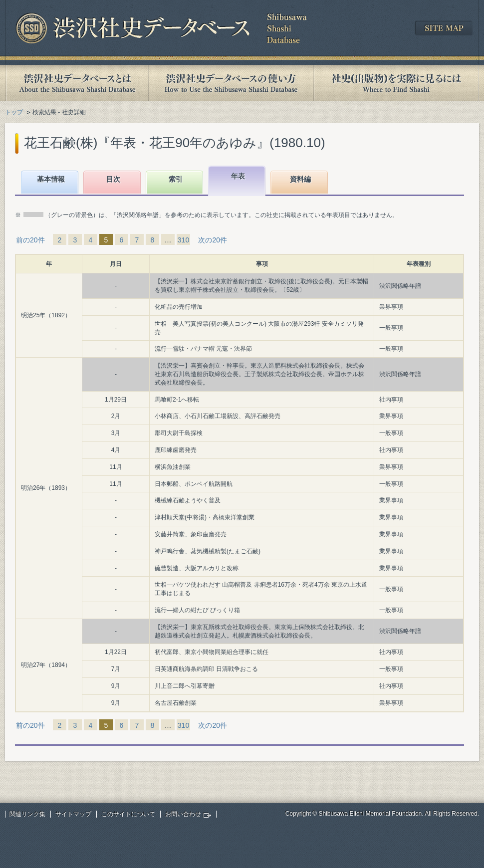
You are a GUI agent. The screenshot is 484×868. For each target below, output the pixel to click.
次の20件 (213, 240)
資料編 (300, 179)
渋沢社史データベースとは (77, 83)
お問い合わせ (183, 814)
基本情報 (51, 179)
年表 (238, 176)
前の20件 (30, 240)
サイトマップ (73, 814)
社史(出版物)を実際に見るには (396, 83)
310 (183, 240)
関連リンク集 (27, 814)
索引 (176, 179)
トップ (14, 112)
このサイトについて (128, 814)
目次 (113, 179)
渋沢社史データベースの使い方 (231, 83)
